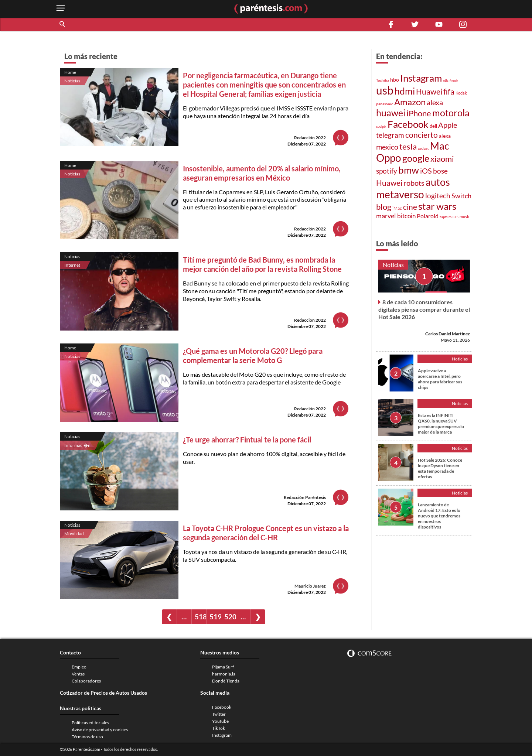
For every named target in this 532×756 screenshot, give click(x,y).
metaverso (400, 194)
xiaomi (442, 159)
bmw (409, 170)
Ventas (78, 674)
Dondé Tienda (226, 681)
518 (200, 617)
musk (464, 217)
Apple (448, 125)
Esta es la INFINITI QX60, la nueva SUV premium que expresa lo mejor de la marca (441, 424)
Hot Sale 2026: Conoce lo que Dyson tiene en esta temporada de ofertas (440, 468)
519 (215, 617)
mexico (387, 147)
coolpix (381, 126)
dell (433, 126)
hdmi (405, 91)
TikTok (219, 728)
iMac (397, 208)
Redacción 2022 (310, 138)
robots (414, 183)
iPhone (419, 113)
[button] (63, 24)
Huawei (429, 91)
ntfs (446, 80)
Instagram (421, 78)
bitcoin (406, 216)
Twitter (219, 714)
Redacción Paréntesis (305, 497)
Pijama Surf (223, 667)
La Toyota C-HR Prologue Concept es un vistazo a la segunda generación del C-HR (266, 533)
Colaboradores (86, 681)
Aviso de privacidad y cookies (100, 730)
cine (410, 207)
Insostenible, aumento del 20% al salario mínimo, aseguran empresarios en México (262, 173)
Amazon (410, 102)
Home (70, 72)
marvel (386, 216)
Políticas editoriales (90, 723)
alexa (435, 102)
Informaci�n (77, 445)
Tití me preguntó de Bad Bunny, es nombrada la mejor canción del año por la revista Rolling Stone (262, 264)
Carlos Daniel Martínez (448, 334)
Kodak (461, 93)
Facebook (408, 124)
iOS (426, 171)
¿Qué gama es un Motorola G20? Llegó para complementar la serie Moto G (253, 355)
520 (230, 617)
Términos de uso (87, 737)
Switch (461, 196)
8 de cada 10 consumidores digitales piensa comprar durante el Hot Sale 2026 (424, 309)
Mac (440, 146)
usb (385, 90)
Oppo (389, 158)
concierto (422, 135)
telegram (390, 135)
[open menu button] (61, 9)
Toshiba (383, 80)
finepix (454, 81)
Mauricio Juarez (310, 586)
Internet (72, 265)
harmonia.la (224, 674)
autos (438, 182)
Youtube (220, 721)
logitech (438, 196)
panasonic (385, 104)
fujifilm (446, 217)
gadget (423, 148)
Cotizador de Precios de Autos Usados (103, 693)
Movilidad (74, 533)
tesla (408, 147)
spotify (387, 171)
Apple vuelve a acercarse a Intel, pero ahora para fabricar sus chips (440, 379)
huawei (391, 113)
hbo (395, 80)
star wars (437, 206)
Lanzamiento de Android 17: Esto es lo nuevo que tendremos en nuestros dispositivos (439, 516)
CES (456, 217)
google (416, 158)
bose (440, 171)
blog (384, 207)
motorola (451, 113)
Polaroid (428, 216)
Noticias (72, 81)
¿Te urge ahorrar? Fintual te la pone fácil (247, 439)
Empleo (79, 667)
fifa (449, 92)
